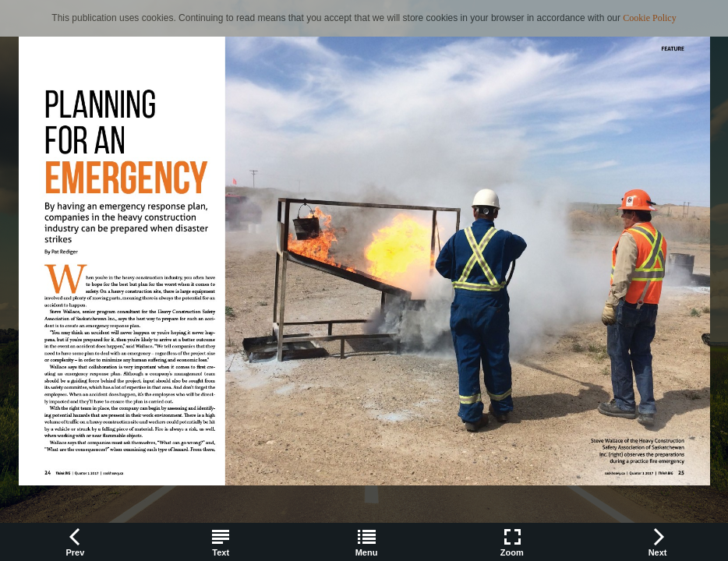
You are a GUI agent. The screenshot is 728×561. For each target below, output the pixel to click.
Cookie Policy (649, 18)
